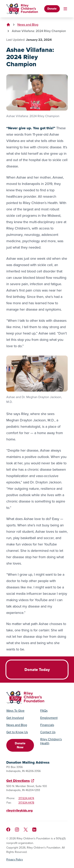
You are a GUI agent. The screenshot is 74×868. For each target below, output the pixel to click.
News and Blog (28, 25)
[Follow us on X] (26, 830)
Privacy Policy (15, 860)
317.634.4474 (26, 798)
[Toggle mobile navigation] (65, 9)
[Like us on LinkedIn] (34, 830)
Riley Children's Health (51, 741)
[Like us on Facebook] (8, 830)
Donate (52, 9)
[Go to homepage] (22, 9)
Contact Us (48, 732)
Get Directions (18, 781)
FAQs (44, 711)
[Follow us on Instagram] (17, 830)
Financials (47, 725)
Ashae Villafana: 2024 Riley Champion (39, 31)
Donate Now (20, 745)
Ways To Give (15, 711)
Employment (49, 718)
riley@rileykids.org (19, 810)
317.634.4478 (26, 803)
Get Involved (15, 718)
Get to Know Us (17, 732)
